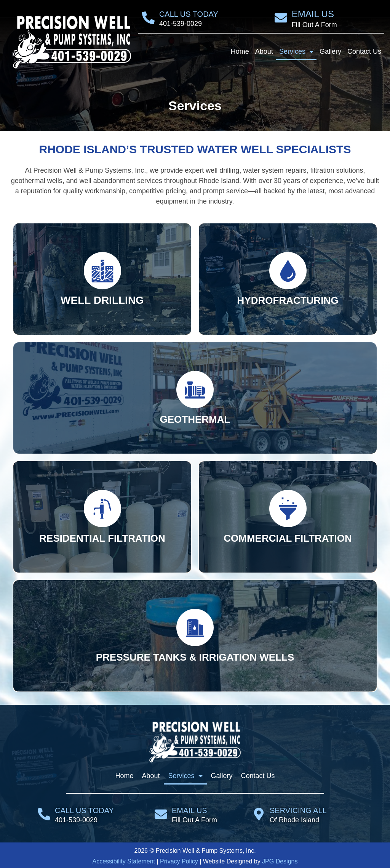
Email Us (313, 14)
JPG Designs (280, 861)
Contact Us (364, 51)
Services (296, 51)
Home (240, 51)
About (264, 51)
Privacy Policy (179, 861)
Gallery (330, 51)
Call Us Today (189, 14)
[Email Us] (281, 18)
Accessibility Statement (124, 861)
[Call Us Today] (148, 18)
